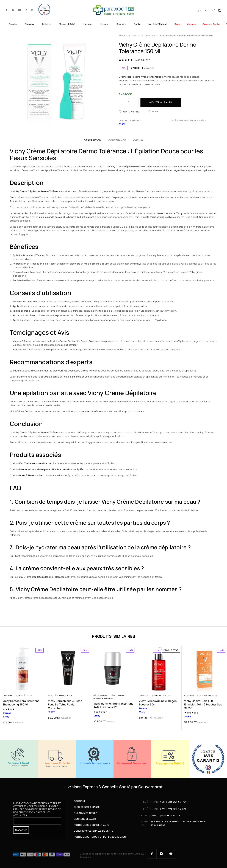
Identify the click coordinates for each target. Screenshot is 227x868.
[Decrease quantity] (121, 102)
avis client (143, 60)
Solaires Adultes (207, 696)
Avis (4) (138, 140)
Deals (178, 24)
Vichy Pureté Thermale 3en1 (28, 475)
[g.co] (32, 10)
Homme (104, 24)
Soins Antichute (161, 696)
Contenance (117, 140)
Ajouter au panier (161, 102)
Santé (137, 24)
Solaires (47, 24)
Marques (192, 24)
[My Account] (200, 10)
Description (92, 140)
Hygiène (88, 24)
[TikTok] (26, 10)
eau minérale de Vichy (170, 213)
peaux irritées (99, 475)
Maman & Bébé (67, 24)
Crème (120, 166)
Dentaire (121, 24)
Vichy (17, 151)
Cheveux (29, 24)
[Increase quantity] (136, 102)
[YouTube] (20, 10)
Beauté (13, 24)
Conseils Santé (211, 24)
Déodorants (100, 696)
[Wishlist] (213, 10)
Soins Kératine (24, 696)
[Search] (206, 10)
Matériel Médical (158, 24)
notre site (83, 411)
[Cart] (220, 10)
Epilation (150, 36)
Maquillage (66, 696)
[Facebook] (7, 10)
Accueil (123, 36)
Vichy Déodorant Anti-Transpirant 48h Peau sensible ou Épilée (48, 469)
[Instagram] (13, 10)
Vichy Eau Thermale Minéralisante (32, 463)
